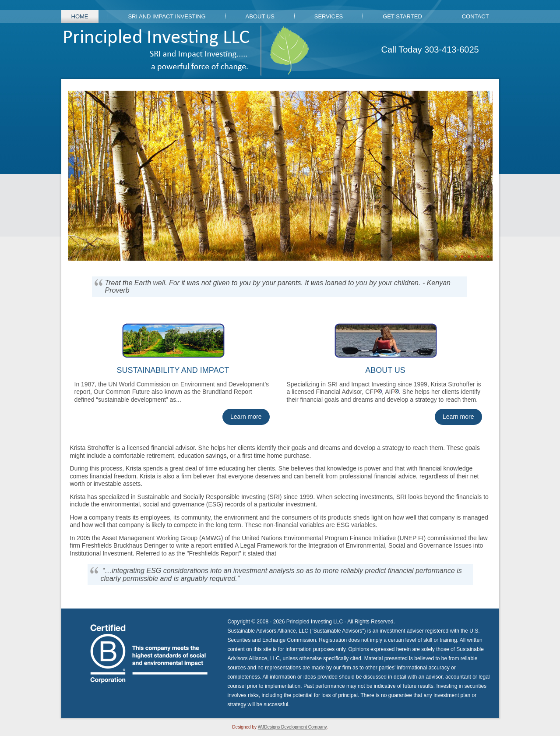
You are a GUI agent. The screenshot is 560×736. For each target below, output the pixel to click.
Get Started (402, 16)
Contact (475, 16)
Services (329, 16)
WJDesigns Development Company (292, 727)
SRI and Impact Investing (167, 16)
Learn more (246, 417)
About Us (260, 16)
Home (80, 16)
